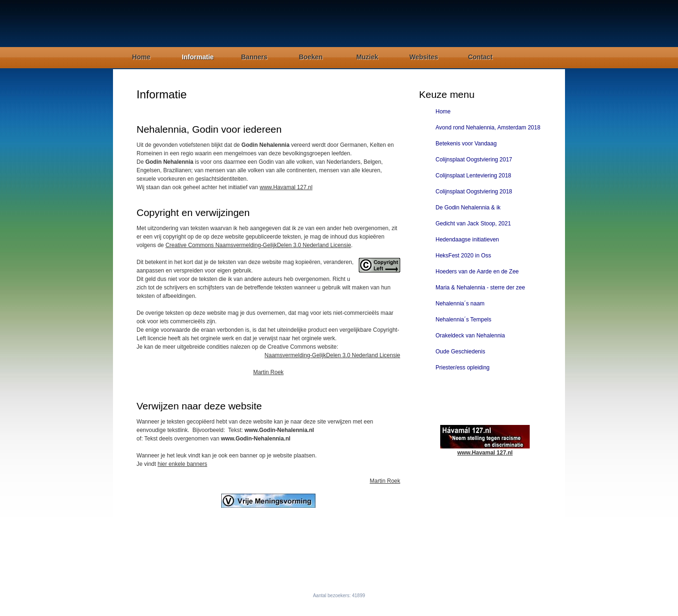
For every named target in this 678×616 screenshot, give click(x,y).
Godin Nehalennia (167, 24)
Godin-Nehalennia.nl (326, 604)
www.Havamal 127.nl (286, 187)
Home (141, 57)
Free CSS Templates (416, 604)
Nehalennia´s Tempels (464, 320)
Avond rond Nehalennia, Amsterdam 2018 (488, 128)
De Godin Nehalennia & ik (468, 208)
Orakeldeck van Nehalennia (470, 336)
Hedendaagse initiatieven (467, 240)
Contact (480, 57)
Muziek (367, 57)
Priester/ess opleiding (463, 368)
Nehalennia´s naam (460, 304)
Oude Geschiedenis (460, 352)
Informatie (198, 57)
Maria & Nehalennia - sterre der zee (480, 288)
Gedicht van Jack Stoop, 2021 (473, 224)
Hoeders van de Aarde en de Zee (477, 272)
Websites (424, 57)
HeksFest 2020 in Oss (463, 256)
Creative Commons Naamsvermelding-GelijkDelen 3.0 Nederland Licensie (258, 245)
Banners (254, 57)
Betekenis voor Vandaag (466, 144)
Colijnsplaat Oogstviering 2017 (474, 160)
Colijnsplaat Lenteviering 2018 (473, 176)
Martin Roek (269, 372)
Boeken (311, 57)
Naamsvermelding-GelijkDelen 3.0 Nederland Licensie (332, 355)
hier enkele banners (182, 464)
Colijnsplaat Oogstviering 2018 (474, 192)
